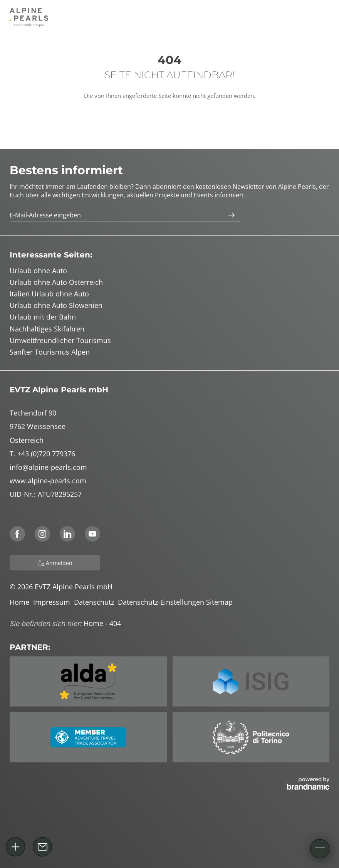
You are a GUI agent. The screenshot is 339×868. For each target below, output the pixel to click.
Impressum (54, 602)
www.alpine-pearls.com (48, 481)
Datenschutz (96, 602)
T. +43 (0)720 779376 (42, 454)
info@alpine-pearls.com (48, 467)
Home (21, 602)
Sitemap (220, 602)
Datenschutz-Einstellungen (162, 602)
